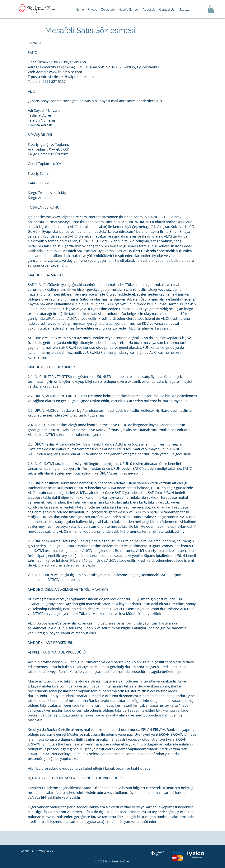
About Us (27, 851)
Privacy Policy (44, 851)
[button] (92, 9)
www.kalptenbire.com (69, 217)
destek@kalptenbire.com (74, 77)
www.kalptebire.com (66, 72)
